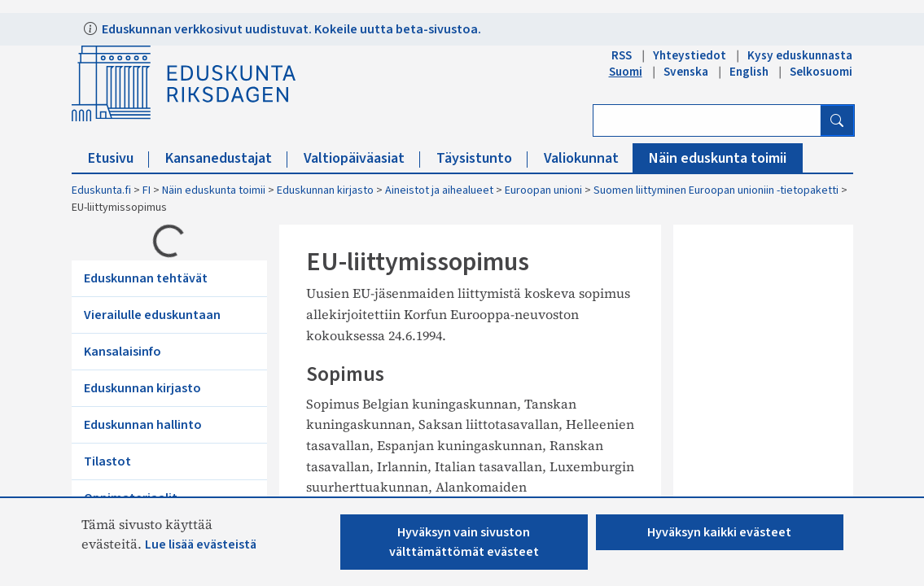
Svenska (686, 72)
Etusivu (118, 158)
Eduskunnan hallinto (143, 425)
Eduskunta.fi (101, 190)
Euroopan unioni (543, 190)
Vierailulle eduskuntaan (152, 315)
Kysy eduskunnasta (800, 55)
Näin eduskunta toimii (718, 158)
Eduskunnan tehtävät (146, 278)
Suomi (626, 72)
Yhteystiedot (690, 55)
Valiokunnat (589, 158)
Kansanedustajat (226, 158)
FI (147, 190)
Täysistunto (482, 158)
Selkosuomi (821, 72)
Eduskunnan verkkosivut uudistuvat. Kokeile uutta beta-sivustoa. (290, 29)
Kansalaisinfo (123, 352)
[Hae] (837, 120)
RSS (622, 55)
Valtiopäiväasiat (362, 158)
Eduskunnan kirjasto (325, 190)
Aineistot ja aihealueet (439, 190)
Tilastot (107, 461)
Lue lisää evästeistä (201, 544)
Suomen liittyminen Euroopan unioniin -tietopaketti (716, 190)
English (749, 72)
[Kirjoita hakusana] (707, 120)
